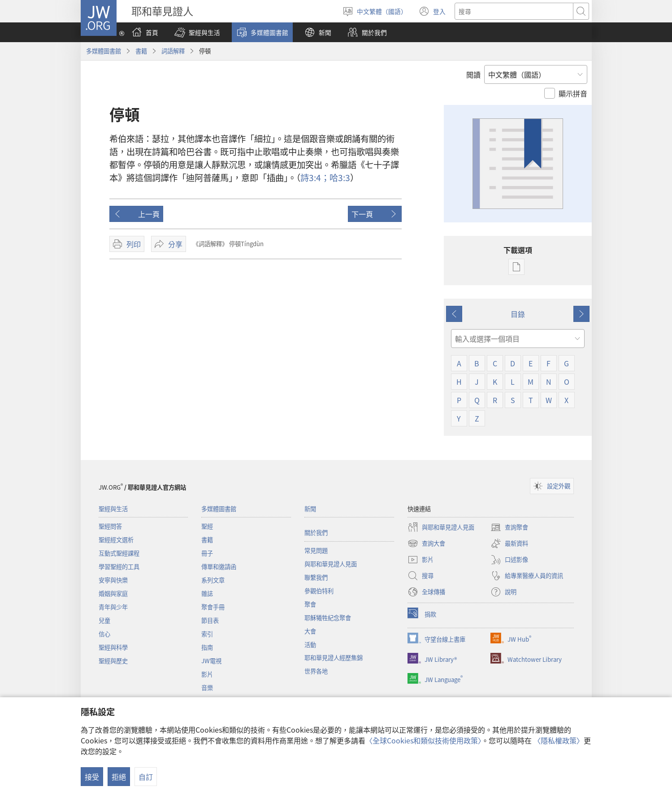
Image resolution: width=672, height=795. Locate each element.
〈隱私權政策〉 (559, 740)
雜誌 (207, 593)
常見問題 (316, 550)
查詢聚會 (509, 527)
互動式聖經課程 (119, 553)
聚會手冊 (213, 607)
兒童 (104, 620)
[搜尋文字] (514, 11)
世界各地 (316, 671)
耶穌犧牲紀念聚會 (328, 618)
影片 (207, 674)
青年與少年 (113, 607)
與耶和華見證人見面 (331, 564)
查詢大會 (426, 543)
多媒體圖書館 (104, 51)
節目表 (210, 620)
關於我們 (316, 532)
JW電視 (211, 661)
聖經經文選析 (116, 540)
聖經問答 (110, 526)
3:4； (315, 178)
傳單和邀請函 (219, 567)
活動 (310, 645)
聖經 (207, 526)
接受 (92, 777)
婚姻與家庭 (113, 593)
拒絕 (119, 777)
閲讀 (473, 74)
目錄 (518, 314)
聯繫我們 (316, 577)
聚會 (310, 604)
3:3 (340, 178)
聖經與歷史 (113, 661)
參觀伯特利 (319, 591)
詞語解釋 (173, 51)
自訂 (146, 777)
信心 (104, 634)
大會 (310, 631)
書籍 (141, 51)
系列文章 (213, 580)
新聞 (310, 509)
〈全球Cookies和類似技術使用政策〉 (423, 740)
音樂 (207, 688)
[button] (197, 32)
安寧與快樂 (113, 580)
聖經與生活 (113, 509)
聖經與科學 (113, 647)
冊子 (207, 553)
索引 (207, 634)
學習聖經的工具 (119, 567)
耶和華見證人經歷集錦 (334, 658)
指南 (207, 647)
